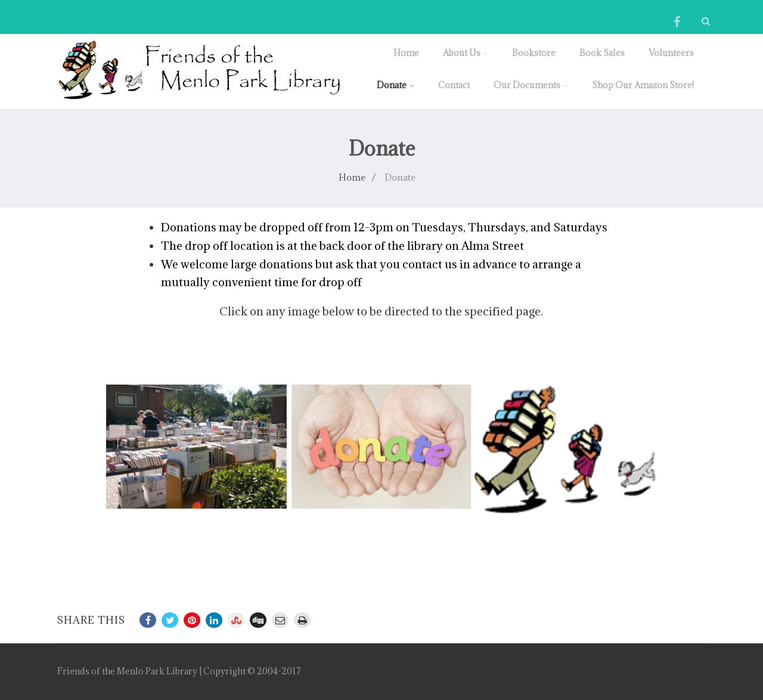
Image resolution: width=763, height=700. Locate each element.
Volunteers (671, 53)
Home (406, 53)
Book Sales (602, 53)
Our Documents (531, 85)
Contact (454, 85)
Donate (396, 85)
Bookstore (534, 53)
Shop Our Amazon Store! (643, 85)
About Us (466, 53)
